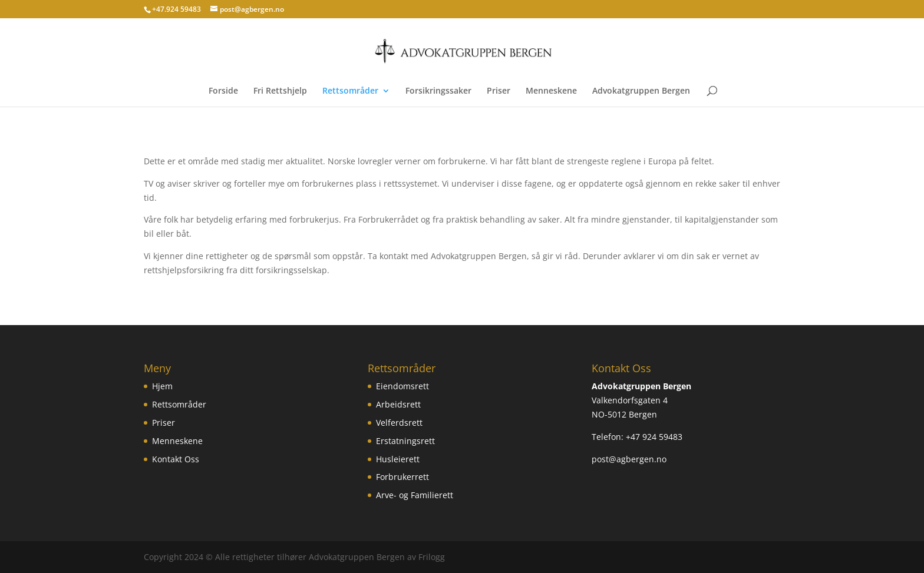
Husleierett (398, 459)
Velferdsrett (399, 423)
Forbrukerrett (402, 477)
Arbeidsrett (398, 404)
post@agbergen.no (629, 459)
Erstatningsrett (405, 441)
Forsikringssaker (438, 91)
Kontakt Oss (176, 459)
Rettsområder (350, 91)
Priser (499, 91)
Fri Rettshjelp (280, 91)
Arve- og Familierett (415, 495)
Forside (223, 91)
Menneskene (551, 91)
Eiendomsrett (402, 386)
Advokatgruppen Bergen (641, 91)
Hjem (162, 386)
